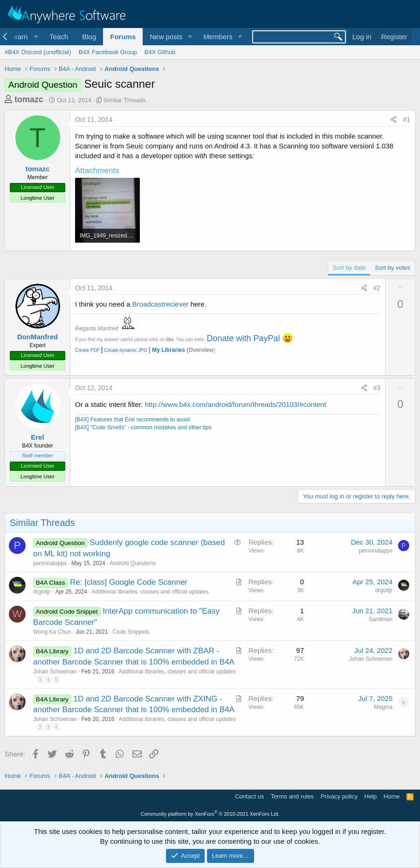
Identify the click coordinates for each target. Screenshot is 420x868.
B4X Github (160, 52)
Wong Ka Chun (52, 632)
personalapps (50, 563)
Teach (59, 37)
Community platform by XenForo (210, 814)
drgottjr (42, 592)
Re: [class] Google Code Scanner (129, 582)
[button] (23, 37)
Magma (383, 707)
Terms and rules (292, 796)
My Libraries (169, 350)
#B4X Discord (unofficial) (38, 52)
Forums (123, 37)
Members (218, 37)
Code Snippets (131, 632)
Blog (89, 37)
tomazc (29, 99)
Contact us (249, 796)
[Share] (393, 120)
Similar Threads (125, 100)
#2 (377, 288)
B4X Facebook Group (108, 52)
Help (371, 796)
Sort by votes (392, 268)
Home (392, 796)
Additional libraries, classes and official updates (150, 592)
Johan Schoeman (55, 672)
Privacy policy (339, 796)
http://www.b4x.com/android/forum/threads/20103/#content (236, 404)
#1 (406, 119)
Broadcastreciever (161, 304)
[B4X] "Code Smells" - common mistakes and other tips (143, 427)
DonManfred (38, 337)
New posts (166, 37)
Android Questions (133, 563)
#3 (377, 388)
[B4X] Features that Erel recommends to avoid (132, 420)
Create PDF (87, 350)
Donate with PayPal (243, 338)
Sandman (381, 619)
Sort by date (349, 268)
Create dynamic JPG (124, 350)
